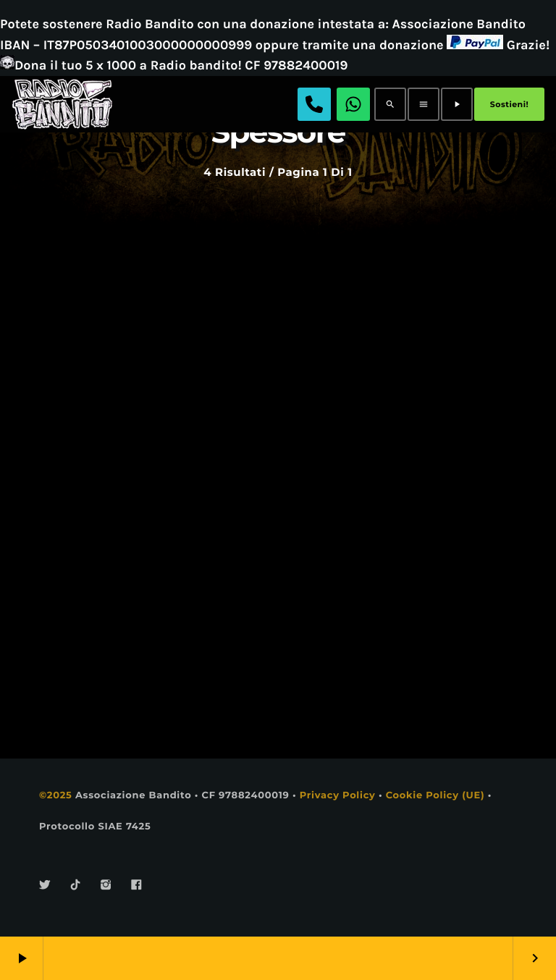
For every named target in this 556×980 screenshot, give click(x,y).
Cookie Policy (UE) (435, 795)
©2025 (56, 795)
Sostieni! (509, 104)
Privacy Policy (338, 795)
